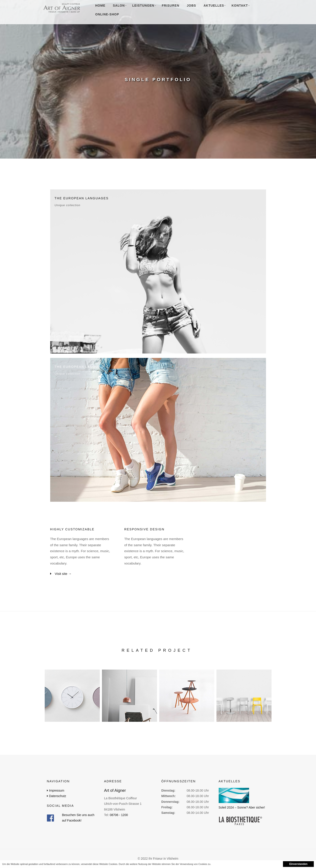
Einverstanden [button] (298, 864)
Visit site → (63, 574)
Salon (119, 6)
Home (100, 6)
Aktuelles (214, 6)
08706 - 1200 (119, 815)
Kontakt (240, 6)
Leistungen (143, 6)
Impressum (57, 790)
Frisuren (171, 6)
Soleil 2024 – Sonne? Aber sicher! (242, 807)
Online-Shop (107, 14)
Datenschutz (58, 796)
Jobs (191, 6)
